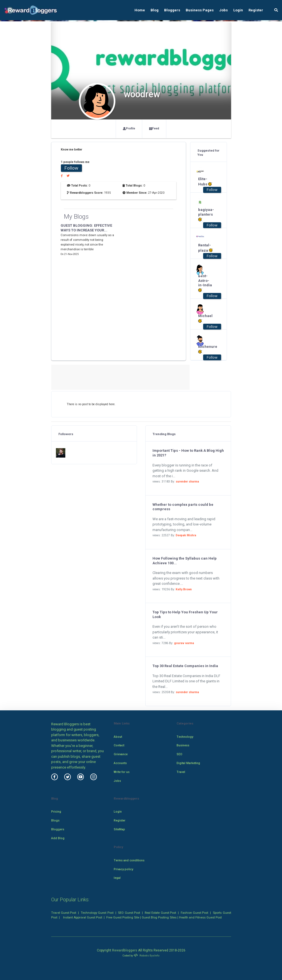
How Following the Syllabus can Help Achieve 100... (185, 561)
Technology (185, 737)
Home (140, 10)
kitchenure (206, 349)
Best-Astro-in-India (205, 283)
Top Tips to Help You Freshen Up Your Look (185, 614)
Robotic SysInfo (146, 955)
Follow (71, 168)
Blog (155, 10)
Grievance (121, 754)
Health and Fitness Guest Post (200, 917)
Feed (154, 128)
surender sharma (187, 482)
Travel (181, 772)
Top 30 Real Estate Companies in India (185, 666)
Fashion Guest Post (195, 913)
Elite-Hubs (205, 182)
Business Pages (200, 10)
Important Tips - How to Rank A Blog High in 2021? (188, 453)
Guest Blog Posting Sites (159, 917)
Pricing (56, 812)
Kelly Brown (184, 589)
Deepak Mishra (186, 535)
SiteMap (119, 829)
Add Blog (58, 838)
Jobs (223, 10)
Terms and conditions (129, 860)
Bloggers (172, 10)
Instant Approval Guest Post (83, 917)
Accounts (120, 763)
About (118, 737)
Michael (205, 318)
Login (238, 10)
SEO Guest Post (129, 913)
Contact (119, 745)
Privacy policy (123, 869)
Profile (129, 128)
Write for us (122, 772)
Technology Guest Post (97, 913)
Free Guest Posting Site (123, 917)
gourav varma (184, 643)
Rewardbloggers (125, 950)
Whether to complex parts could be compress (183, 507)
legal (117, 878)
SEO (179, 754)
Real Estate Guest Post (160, 913)
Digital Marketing (188, 763)
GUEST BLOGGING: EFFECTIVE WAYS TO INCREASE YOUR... (86, 228)
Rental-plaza (205, 248)
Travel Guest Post (64, 913)
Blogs (55, 821)
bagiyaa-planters (206, 215)
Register (256, 10)
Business (183, 745)
